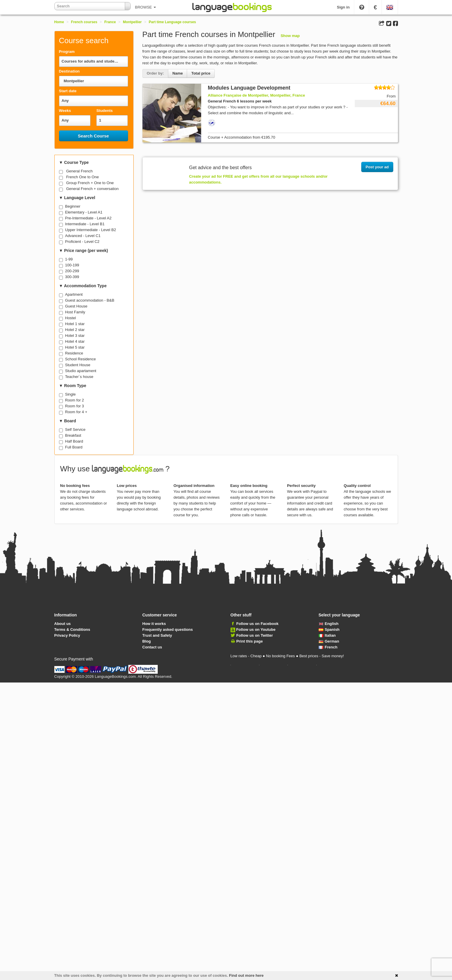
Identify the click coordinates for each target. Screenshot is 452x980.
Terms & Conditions (72, 629)
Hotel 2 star (75, 330)
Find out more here (246, 975)
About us (63, 624)
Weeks (65, 111)
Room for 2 (75, 400)
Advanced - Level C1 (83, 236)
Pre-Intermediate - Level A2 (88, 218)
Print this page (249, 641)
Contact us (152, 647)
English (329, 624)
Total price (201, 73)
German (329, 641)
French (328, 647)
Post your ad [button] (377, 167)
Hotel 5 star (75, 347)
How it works (154, 624)
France (110, 22)
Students (105, 111)
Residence (74, 353)
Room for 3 (75, 406)
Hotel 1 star (75, 324)
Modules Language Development (249, 88)
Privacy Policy (67, 635)
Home (59, 22)
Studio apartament (81, 371)
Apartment (74, 294)
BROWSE (146, 7)
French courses (84, 22)
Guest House (76, 306)
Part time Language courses (173, 22)
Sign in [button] (343, 7)
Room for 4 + (76, 412)
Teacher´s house (79, 377)
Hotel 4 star (75, 341)
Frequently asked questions (168, 629)
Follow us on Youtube (256, 629)
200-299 (72, 271)
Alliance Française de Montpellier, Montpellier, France (257, 95)
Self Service (75, 430)
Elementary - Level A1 (84, 212)
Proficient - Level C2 (82, 242)
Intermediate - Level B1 (85, 224)
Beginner (73, 206)
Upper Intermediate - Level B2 (91, 230)
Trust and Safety (157, 635)
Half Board (74, 441)
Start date (68, 91)
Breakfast (73, 435)
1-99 (69, 259)
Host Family (75, 312)
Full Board (74, 447)
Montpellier (132, 22)
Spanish (329, 629)
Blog (147, 641)
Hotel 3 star (75, 336)
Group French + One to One (90, 183)
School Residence (81, 359)
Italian (327, 635)
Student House (78, 365)
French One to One (82, 177)
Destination (69, 71)
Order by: (156, 73)
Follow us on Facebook (257, 624)
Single (70, 394)
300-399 (72, 277)
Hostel (71, 318)
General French (79, 171)
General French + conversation (92, 189)
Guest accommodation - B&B (90, 300)
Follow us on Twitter (254, 635)
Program (67, 52)
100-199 (72, 265)
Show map (290, 36)
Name (178, 73)
